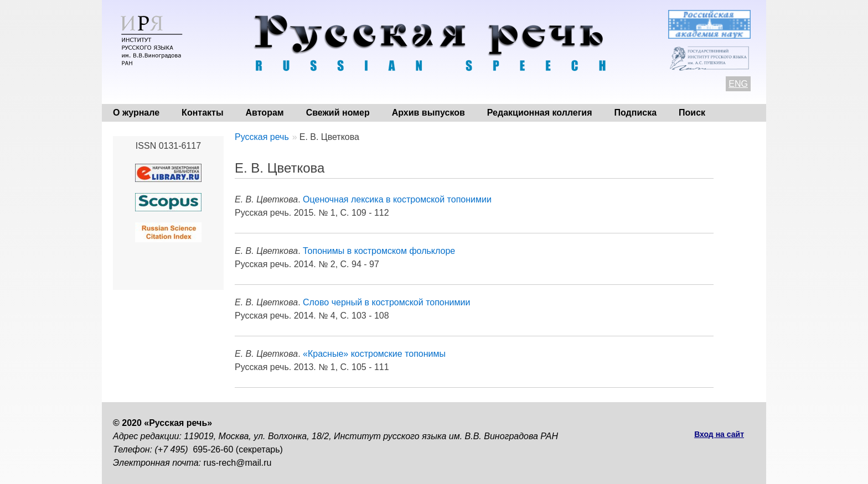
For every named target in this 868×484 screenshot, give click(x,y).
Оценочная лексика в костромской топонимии (397, 199)
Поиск (692, 113)
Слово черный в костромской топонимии (386, 302)
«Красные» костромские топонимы (374, 354)
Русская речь (262, 137)
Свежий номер (338, 113)
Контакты (202, 113)
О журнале (136, 113)
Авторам (265, 113)
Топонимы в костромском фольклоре (379, 251)
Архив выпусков (428, 113)
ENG (738, 84)
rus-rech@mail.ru (238, 463)
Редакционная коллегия (540, 113)
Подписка (636, 113)
